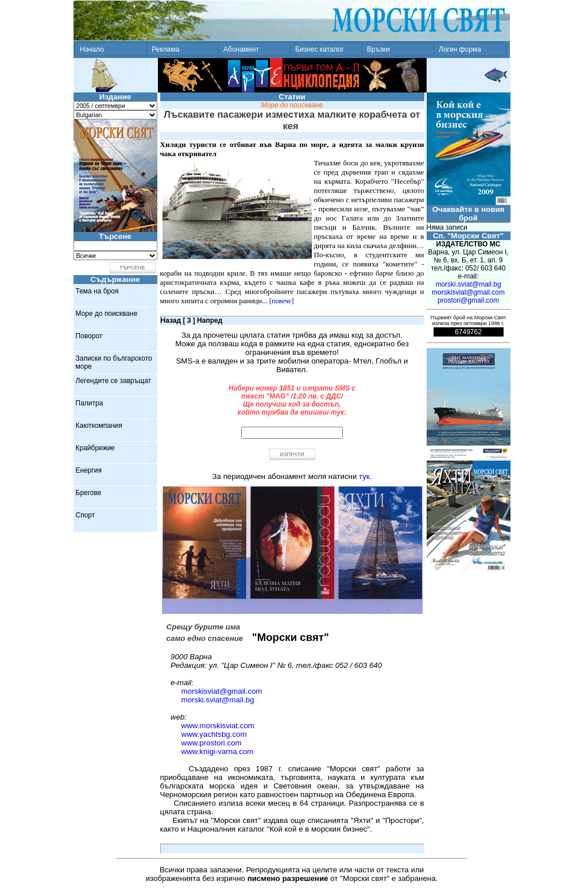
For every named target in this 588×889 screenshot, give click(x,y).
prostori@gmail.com (468, 300)
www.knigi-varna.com (218, 751)
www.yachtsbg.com (214, 734)
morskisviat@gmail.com (222, 691)
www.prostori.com (212, 743)
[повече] (281, 301)
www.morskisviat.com (218, 726)
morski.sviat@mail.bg (218, 700)
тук (364, 476)
